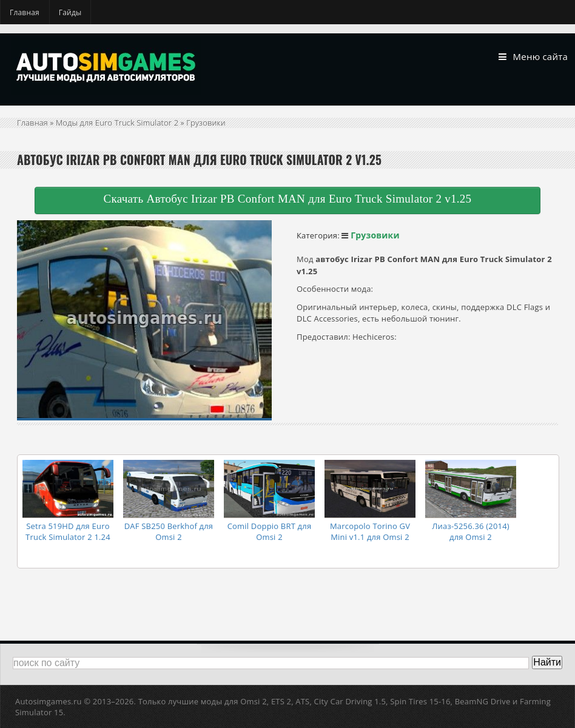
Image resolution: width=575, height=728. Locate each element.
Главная (25, 12)
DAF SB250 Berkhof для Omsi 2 (169, 531)
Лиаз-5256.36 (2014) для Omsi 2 (471, 531)
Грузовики (206, 123)
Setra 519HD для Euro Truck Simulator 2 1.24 (68, 531)
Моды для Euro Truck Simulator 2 (117, 123)
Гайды (70, 12)
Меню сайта (533, 57)
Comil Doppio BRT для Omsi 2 (270, 531)
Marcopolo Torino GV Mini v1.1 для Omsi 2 (370, 531)
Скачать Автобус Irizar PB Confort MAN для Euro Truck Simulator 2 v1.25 (288, 199)
